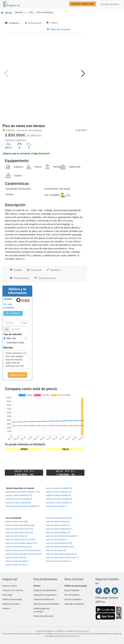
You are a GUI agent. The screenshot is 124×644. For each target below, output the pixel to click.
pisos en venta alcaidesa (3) (58, 532)
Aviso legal (7, 593)
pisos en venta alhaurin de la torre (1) (62, 558)
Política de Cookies (11, 601)
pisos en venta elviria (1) (57, 540)
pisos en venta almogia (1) (17, 561)
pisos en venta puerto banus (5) (19, 532)
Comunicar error (45, 278)
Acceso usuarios (110, 4)
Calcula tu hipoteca (15, 140)
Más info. (12, 338)
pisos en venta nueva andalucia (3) (61, 554)
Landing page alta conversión (41, 606)
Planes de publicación (43, 612)
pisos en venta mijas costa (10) (19, 529)
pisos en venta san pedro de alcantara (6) (24, 554)
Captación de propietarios (45, 593)
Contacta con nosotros (13, 590)
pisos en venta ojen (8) (56, 550)
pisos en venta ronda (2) (16, 536)
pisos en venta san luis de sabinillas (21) (23, 550)
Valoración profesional (44, 597)
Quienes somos (10, 586)
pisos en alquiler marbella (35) (59, 488)
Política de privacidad (12, 597)
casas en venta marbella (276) (19, 495)
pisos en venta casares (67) (58, 522)
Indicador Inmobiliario (74, 601)
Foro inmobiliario (72, 593)
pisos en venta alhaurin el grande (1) (62, 536)
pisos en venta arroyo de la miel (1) (21, 540)
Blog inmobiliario (72, 590)
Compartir (34, 270)
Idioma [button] (7, 605)
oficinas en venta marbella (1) (59, 503)
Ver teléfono (13, 313)
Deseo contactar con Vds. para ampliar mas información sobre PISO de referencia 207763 (16, 360)
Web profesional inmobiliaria (46, 601)
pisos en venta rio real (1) (17, 565)
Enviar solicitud (17, 375)
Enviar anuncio (20, 278)
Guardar (16, 270)
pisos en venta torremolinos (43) (60, 547)
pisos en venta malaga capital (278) (21, 543)
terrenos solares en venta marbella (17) (23, 506)
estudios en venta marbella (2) (19, 499)
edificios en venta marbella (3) (59, 499)
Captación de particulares (45, 590)
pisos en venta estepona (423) (59, 518)
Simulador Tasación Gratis (83, 4)
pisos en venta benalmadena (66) (20, 525)
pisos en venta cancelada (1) (59, 561)
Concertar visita (15, 343)
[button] (45, 13)
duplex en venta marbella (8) (58, 495)
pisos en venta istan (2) (16, 558)
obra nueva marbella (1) (57, 506)
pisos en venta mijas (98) (17, 522)
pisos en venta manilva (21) (58, 525)
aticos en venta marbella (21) (59, 492)
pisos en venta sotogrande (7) (59, 529)
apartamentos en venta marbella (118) (23, 492)
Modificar (54, 270)
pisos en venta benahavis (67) (19, 547)
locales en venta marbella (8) (18, 503)
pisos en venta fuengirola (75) (59, 543)
